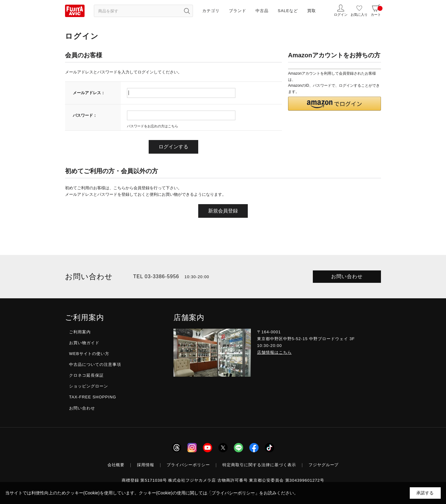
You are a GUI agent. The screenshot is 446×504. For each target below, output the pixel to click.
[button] (334, 104)
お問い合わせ (347, 276)
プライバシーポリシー (188, 465)
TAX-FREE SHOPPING (93, 397)
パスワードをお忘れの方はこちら (153, 126)
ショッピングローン (89, 386)
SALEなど (288, 11)
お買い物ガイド (84, 343)
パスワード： (85, 115)
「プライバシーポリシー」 (233, 493)
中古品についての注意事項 (95, 364)
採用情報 (146, 465)
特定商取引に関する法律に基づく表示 (259, 465)
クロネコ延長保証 (86, 375)
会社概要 (116, 465)
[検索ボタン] (187, 11)
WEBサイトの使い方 (89, 354)
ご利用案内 (80, 332)
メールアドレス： (89, 93)
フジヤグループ (324, 465)
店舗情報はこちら (274, 352)
